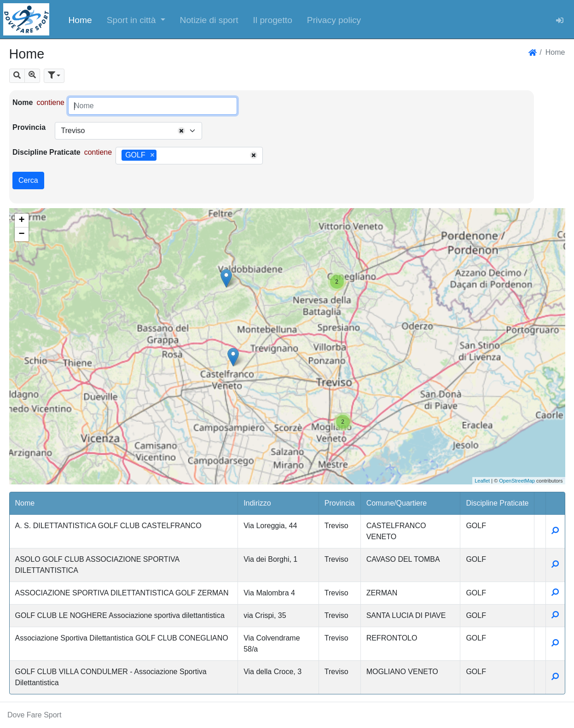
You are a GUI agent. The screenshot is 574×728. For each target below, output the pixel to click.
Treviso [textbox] (73, 131)
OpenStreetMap (517, 481)
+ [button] (21, 221)
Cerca (28, 180)
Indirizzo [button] (257, 503)
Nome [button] (25, 503)
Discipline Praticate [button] (497, 503)
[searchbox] (162, 156)
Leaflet (482, 481)
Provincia (29, 127)
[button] (136, 19)
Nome (23, 102)
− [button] (21, 234)
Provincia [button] (340, 503)
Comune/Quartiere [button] (397, 503)
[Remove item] (152, 155)
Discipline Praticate (46, 152)
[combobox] (128, 131)
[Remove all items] (181, 131)
